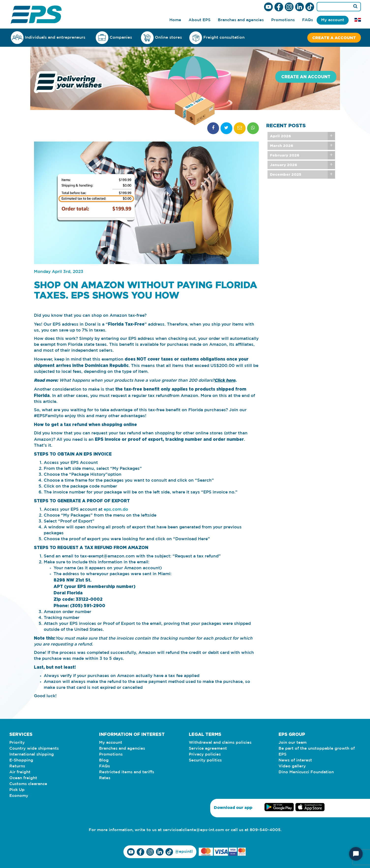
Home (175, 20)
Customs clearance (28, 784)
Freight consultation (217, 38)
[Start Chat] (356, 854)
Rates (105, 778)
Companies (114, 38)
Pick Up (17, 790)
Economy (19, 796)
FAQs (308, 20)
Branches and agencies (241, 20)
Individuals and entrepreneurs (48, 38)
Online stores (161, 38)
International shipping (32, 754)
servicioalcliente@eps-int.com (193, 830)
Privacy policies (205, 754)
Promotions (283, 20)
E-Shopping (21, 760)
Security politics (205, 760)
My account (333, 20)
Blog (104, 760)
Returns (17, 766)
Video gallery (292, 766)
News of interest (295, 760)
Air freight (20, 772)
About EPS (200, 20)
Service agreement (208, 749)
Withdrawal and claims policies (220, 743)
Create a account (334, 38)
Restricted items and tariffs (127, 772)
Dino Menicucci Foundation (306, 772)
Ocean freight (23, 778)
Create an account (306, 77)
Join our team (293, 743)
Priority (17, 743)
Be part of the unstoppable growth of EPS (317, 751)
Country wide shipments (34, 749)
